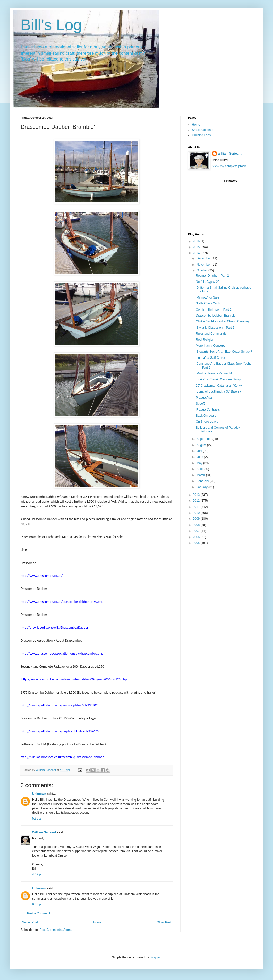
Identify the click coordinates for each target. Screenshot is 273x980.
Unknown (39, 794)
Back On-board (206, 416)
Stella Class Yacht (208, 303)
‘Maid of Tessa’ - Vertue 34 (214, 373)
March (201, 475)
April (200, 469)
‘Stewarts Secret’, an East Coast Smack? (224, 352)
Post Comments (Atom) (56, 930)
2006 (197, 537)
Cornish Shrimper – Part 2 (214, 310)
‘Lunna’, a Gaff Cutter (210, 358)
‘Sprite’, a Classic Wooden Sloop (218, 379)
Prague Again (205, 398)
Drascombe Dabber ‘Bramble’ (216, 316)
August (202, 445)
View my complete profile (230, 166)
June (200, 457)
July (200, 451)
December (204, 258)
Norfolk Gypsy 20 (208, 282)
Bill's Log (51, 25)
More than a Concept (210, 346)
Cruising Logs (201, 135)
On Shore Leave (207, 422)
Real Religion (205, 340)
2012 (197, 501)
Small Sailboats (203, 130)
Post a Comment (39, 913)
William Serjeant (44, 832)
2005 (197, 543)
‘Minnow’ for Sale (207, 297)
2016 (197, 241)
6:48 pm (38, 904)
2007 (197, 531)
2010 (197, 513)
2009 (197, 519)
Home (97, 922)
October (202, 270)
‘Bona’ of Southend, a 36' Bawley (218, 391)
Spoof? (201, 404)
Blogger (155, 957)
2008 (197, 525)
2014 (197, 253)
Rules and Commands (211, 334)
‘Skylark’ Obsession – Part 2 (215, 328)
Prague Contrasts (208, 410)
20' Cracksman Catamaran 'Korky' (219, 386)
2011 (197, 507)
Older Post (164, 922)
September (204, 439)
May (200, 463)
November (204, 265)
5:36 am (38, 819)
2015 (197, 247)
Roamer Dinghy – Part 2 (212, 276)
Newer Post (30, 922)
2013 (197, 495)
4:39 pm (38, 874)
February (203, 481)
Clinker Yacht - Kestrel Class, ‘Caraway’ (223, 321)
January (202, 487)
